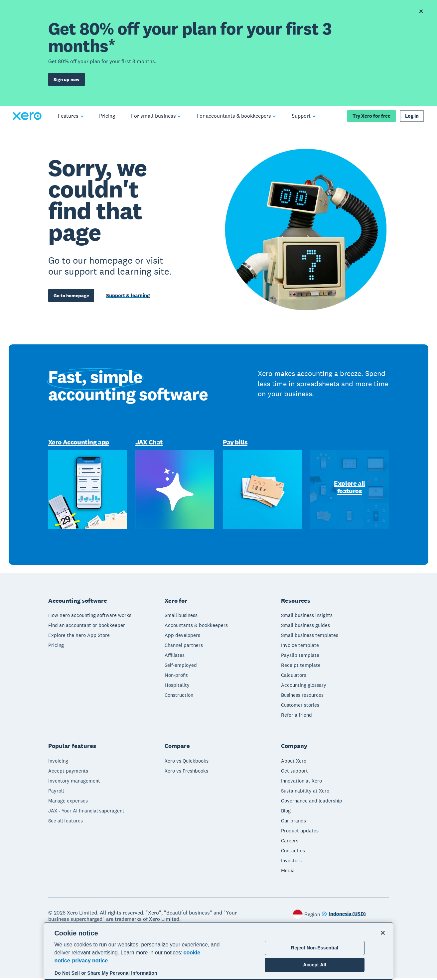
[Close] (383, 933)
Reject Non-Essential (315, 948)
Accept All (314, 965)
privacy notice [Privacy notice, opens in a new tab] (90, 961)
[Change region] (344, 916)
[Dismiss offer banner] (421, 11)
